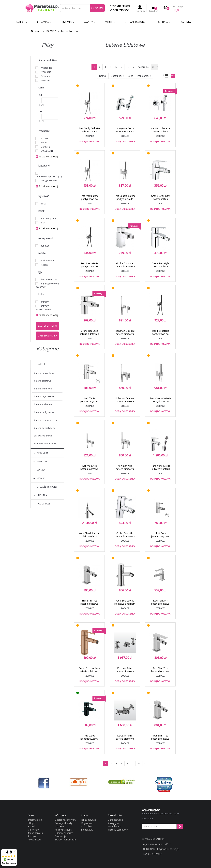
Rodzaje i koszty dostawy (63, 825)
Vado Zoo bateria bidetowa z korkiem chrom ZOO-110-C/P (125, 605)
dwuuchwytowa (46, 279)
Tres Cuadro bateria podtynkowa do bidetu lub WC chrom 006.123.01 (125, 200)
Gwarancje (60, 836)
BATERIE (21, 22)
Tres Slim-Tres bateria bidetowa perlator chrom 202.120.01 (160, 673)
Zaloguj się (114, 823)
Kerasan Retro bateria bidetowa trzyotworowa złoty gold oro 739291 (125, 673)
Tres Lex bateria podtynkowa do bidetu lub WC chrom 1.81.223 (89, 268)
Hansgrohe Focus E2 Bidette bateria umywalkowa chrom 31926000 (125, 133)
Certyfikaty (34, 830)
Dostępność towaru (65, 820)
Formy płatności (63, 830)
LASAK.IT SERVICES (152, 854)
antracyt (42, 302)
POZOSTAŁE (188, 22)
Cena (130, 76)
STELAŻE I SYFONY (136, 22)
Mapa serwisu (35, 833)
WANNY (90, 22)
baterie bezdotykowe (45, 428)
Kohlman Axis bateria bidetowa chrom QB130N (160, 604)
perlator (42, 246)
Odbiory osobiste (64, 833)
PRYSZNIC (68, 22)
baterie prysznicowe (44, 396)
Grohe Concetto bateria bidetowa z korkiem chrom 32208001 (125, 538)
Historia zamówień (118, 830)
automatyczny (46, 218)
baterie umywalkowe (45, 373)
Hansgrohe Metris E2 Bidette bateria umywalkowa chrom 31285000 (160, 470)
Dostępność (117, 76)
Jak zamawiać (89, 820)
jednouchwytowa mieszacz (47, 285)
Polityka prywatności (34, 838)
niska (41, 204)
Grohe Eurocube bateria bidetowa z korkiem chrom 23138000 (125, 268)
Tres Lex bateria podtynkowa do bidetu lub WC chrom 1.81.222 (160, 335)
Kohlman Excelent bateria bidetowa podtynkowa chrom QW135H (125, 335)
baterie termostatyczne (46, 420)
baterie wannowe (43, 389)
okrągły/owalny (46, 180)
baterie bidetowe (70, 31)
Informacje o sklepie (35, 821)
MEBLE (110, 22)
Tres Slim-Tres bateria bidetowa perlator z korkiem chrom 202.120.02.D (90, 605)
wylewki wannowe (43, 436)
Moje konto (114, 826)
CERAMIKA (44, 22)
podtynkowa (45, 260)
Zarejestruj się (116, 820)
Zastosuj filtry (47, 326)
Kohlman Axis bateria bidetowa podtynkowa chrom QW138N (125, 470)
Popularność (144, 76)
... (122, 67)
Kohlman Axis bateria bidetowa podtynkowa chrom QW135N (90, 470)
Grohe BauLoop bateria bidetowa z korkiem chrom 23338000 (90, 335)
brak (40, 223)
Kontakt (32, 826)
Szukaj (97, 8)
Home (35, 31)
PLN (41, 105)
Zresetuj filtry (47, 336)
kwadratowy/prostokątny (47, 175)
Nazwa (103, 76)
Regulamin (87, 823)
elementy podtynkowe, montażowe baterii (48, 444)
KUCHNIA (164, 22)
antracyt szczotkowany (43, 308)
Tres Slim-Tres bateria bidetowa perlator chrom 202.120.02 (160, 740)
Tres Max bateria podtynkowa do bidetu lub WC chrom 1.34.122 (90, 200)
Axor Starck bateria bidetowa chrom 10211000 (89, 536)
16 (128, 67)
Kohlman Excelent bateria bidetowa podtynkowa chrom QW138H (125, 403)
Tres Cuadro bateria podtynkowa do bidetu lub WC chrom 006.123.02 (160, 403)
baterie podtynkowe (44, 412)
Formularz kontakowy (87, 828)
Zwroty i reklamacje (65, 840)
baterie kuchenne (43, 404)
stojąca (42, 265)
